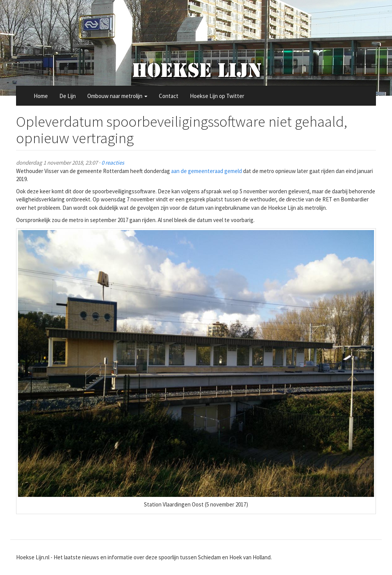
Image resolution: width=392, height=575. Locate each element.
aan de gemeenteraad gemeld (207, 171)
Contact (169, 96)
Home (41, 96)
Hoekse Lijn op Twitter (217, 96)
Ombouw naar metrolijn (117, 96)
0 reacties (113, 163)
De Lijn (68, 96)
